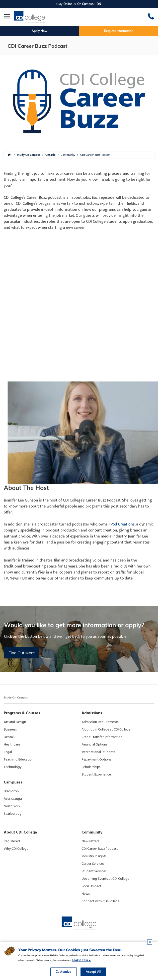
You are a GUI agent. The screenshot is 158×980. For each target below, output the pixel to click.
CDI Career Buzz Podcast (95, 155)
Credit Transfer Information (102, 737)
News (86, 894)
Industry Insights (94, 856)
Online (68, 4)
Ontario (51, 155)
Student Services (94, 871)
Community (68, 155)
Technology (13, 767)
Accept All (93, 972)
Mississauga (13, 799)
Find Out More (22, 653)
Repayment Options (96, 759)
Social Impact (91, 886)
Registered (12, 841)
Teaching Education (19, 759)
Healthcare (12, 744)
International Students (98, 752)
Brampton (11, 791)
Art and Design (15, 722)
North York (12, 806)
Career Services (93, 864)
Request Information (119, 31)
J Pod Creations (122, 524)
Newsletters (90, 841)
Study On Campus (29, 155)
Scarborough (14, 814)
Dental (9, 737)
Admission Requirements (100, 722)
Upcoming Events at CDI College (105, 879)
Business (10, 729)
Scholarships (91, 767)
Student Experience (96, 774)
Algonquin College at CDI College (106, 729)
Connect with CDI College (100, 901)
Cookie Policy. (81, 960)
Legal (8, 752)
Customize (64, 972)
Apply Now (39, 31)
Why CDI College (16, 849)
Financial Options (95, 744)
